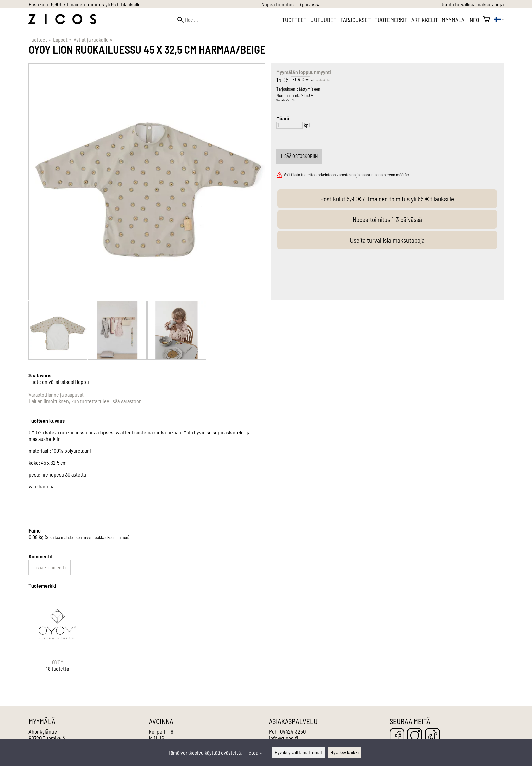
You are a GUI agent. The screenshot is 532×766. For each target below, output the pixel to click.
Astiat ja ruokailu (93, 40)
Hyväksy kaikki (345, 753)
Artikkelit (425, 20)
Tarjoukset (356, 20)
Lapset (62, 40)
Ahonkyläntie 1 (44, 731)
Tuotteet (294, 20)
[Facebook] (397, 736)
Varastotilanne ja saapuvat (56, 395)
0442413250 (293, 731)
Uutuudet (324, 20)
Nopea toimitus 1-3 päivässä (291, 4)
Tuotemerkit (391, 20)
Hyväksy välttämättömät (299, 753)
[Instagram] (415, 736)
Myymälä (453, 20)
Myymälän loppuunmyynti (304, 72)
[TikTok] (433, 736)
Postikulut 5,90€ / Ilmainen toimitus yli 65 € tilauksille (85, 4)
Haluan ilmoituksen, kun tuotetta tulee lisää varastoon (85, 401)
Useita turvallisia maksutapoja (472, 4)
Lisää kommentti (50, 568)
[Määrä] (289, 125)
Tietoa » (253, 753)
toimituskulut (322, 80)
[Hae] (226, 20)
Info (474, 20)
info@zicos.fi (283, 738)
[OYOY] (58, 639)
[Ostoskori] (486, 20)
